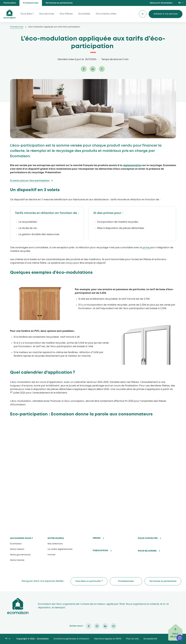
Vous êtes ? (27, 14)
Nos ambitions (55, 544)
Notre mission (17, 549)
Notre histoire (17, 560)
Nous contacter (148, 538)
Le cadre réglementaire (60, 549)
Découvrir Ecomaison (161, 3)
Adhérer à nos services (166, 14)
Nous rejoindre (147, 551)
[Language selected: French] (8, 639)
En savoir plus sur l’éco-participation (30, 181)
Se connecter (143, 14)
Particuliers (10, 3)
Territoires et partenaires (59, 3)
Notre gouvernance (20, 555)
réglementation (132, 165)
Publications (100, 551)
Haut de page (175, 635)
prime (146, 248)
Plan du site (132, 639)
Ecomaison (16, 544)
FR (179, 3)
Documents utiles (106, 14)
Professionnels (31, 3)
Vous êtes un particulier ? (89, 581)
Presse (97, 538)
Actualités (84, 14)
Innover (52, 555)
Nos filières (66, 14)
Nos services (47, 14)
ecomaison (9, 14)
